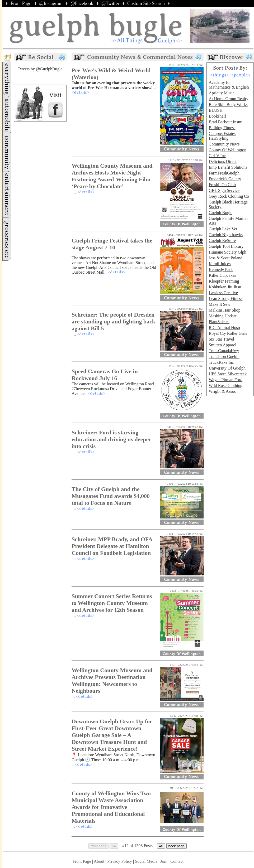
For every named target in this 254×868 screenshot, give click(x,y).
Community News (224, 144)
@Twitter (110, 3)
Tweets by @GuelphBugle (40, 69)
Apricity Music (221, 93)
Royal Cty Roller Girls (228, 333)
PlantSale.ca (219, 322)
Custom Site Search (146, 3)
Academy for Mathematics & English (229, 85)
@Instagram (51, 3)
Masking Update (223, 316)
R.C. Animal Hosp (224, 328)
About (99, 861)
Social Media (146, 861)
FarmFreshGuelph (224, 173)
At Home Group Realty (228, 99)
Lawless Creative (223, 293)
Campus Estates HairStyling (222, 136)
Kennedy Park (221, 270)
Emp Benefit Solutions (228, 167)
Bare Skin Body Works (228, 105)
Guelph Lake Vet (223, 229)
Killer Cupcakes (222, 275)
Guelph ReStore (222, 241)
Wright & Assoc (222, 391)
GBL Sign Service (224, 190)
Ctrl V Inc (217, 156)
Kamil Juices (220, 264)
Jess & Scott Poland (225, 258)
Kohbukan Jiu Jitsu (225, 287)
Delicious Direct (222, 161)
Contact (177, 861)
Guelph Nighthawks (225, 235)
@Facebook (82, 3)
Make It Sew (219, 304)
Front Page (21, 3)
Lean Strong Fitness (225, 299)
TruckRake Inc (221, 362)
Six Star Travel (221, 339)
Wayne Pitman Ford (225, 380)
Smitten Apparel (222, 345)
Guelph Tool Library (226, 246)
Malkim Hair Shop (224, 310)
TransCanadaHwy (224, 351)
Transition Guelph (224, 357)
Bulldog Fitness (222, 128)
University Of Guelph (227, 368)
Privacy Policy (120, 861)
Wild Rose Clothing (225, 385)
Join (164, 861)
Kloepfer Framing (224, 281)
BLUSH (215, 110)
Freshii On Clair (222, 185)
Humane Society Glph (227, 252)
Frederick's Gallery (225, 179)
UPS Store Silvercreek (228, 374)
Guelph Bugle (220, 213)
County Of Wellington (227, 150)
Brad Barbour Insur (225, 122)
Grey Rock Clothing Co (229, 196)
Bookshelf (217, 116)
